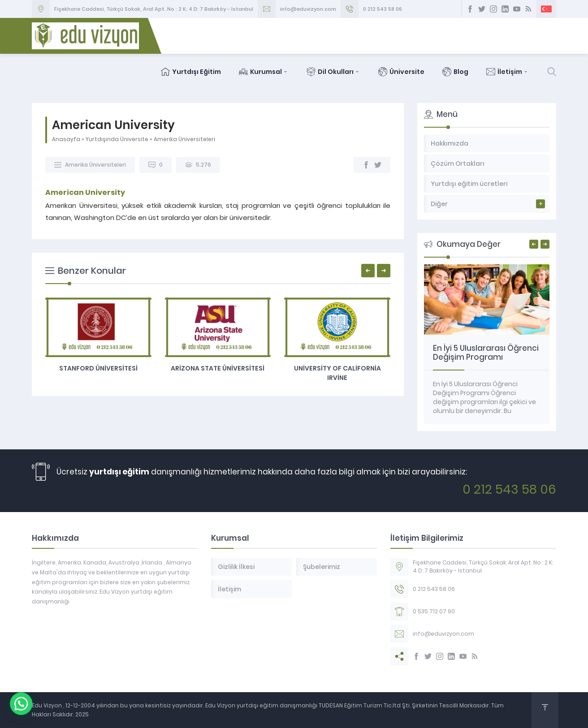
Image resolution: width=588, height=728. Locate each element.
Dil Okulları (333, 72)
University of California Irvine (337, 373)
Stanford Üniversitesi (98, 368)
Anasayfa (66, 139)
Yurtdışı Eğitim (191, 72)
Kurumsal (264, 72)
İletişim (508, 72)
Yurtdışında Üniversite (117, 139)
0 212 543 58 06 (383, 9)
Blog (455, 72)
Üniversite (401, 72)
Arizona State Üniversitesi (218, 368)
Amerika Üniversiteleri (184, 139)
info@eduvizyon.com (308, 9)
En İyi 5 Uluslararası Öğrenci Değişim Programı (486, 353)
